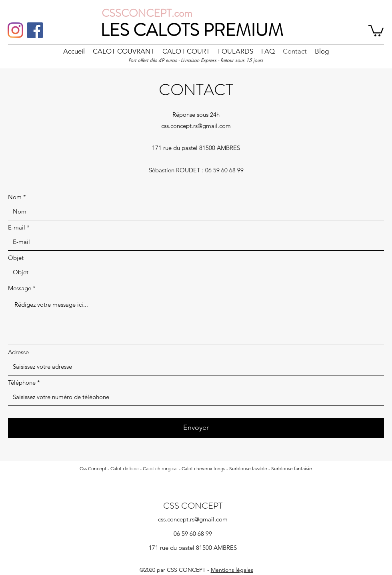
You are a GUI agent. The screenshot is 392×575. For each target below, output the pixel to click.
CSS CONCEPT (193, 506)
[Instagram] (15, 30)
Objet (16, 258)
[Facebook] (35, 30)
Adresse (18, 352)
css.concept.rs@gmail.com (196, 126)
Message (20, 288)
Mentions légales (232, 570)
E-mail (17, 227)
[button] (376, 30)
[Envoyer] (196, 428)
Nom (15, 197)
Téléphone (22, 382)
